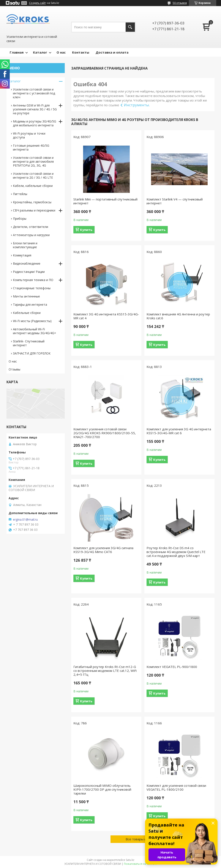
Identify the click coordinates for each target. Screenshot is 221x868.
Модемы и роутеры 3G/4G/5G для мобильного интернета (35, 123)
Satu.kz (130, 860)
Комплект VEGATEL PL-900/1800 (172, 667)
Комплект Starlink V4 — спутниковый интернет (175, 201)
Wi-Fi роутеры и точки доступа (29, 135)
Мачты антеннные (26, 296)
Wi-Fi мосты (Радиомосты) (32, 321)
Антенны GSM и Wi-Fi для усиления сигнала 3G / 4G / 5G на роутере (35, 109)
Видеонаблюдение (27, 263)
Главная (17, 52)
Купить (86, 230)
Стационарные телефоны (32, 288)
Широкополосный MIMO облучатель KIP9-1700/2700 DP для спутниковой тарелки (102, 789)
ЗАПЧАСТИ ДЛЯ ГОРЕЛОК (32, 353)
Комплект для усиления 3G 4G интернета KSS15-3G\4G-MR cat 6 (179, 431)
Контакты (81, 52)
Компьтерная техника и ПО (33, 280)
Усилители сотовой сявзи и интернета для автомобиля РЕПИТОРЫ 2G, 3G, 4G (33, 161)
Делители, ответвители (31, 227)
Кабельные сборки (27, 313)
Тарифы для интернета (30, 304)
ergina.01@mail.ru (25, 520)
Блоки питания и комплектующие (25, 245)
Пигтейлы (20, 194)
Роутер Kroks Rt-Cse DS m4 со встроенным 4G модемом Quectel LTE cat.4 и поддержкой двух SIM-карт (176, 552)
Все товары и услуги (141, 839)
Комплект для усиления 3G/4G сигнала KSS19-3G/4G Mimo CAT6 (103, 550)
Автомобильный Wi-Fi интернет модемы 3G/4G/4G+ (35, 331)
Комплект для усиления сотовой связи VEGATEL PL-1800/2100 (176, 787)
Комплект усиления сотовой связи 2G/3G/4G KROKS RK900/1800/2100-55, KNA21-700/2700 (105, 433)
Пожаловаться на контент (140, 864)
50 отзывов (180, 3)
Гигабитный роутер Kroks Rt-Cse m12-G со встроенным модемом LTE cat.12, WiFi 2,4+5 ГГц (105, 671)
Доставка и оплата (112, 52)
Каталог (40, 52)
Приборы (20, 219)
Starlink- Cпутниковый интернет (29, 343)
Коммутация (22, 255)
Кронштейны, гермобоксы (32, 202)
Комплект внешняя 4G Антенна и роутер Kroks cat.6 (178, 316)
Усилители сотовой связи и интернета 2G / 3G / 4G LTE (33, 176)
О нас (61, 52)
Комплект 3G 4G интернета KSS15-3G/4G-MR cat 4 (106, 316)
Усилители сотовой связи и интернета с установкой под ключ (34, 93)
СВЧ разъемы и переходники (34, 210)
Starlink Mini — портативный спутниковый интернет (105, 201)
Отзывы (14, 369)
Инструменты (137, 105)
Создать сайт (37, 3)
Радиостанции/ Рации (29, 272)
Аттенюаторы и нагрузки (31, 235)
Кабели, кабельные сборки (33, 186)
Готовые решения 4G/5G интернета (31, 147)
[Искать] (130, 27)
